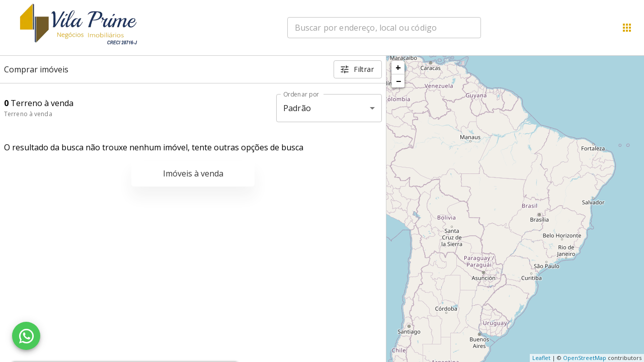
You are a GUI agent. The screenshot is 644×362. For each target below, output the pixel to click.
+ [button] (398, 67)
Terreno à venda (28, 114)
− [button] (398, 81)
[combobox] (384, 28)
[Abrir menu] (627, 28)
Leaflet (541, 358)
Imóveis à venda (193, 173)
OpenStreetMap (585, 358)
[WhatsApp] (26, 336)
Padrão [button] (297, 108)
